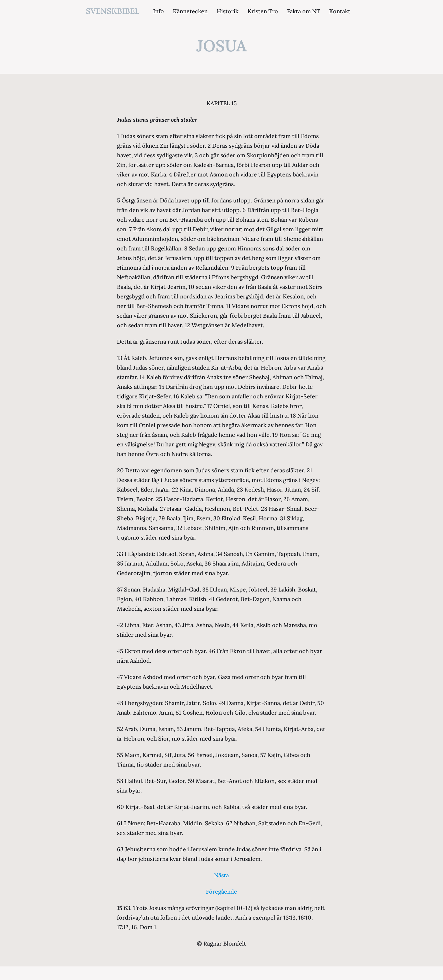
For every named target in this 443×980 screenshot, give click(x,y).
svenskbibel (113, 11)
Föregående (221, 891)
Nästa (221, 875)
